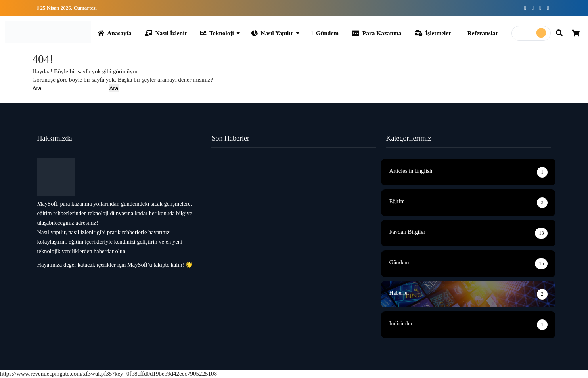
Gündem (325, 33)
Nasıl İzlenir (166, 33)
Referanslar (483, 33)
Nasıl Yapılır (272, 33)
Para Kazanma (376, 33)
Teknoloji (217, 33)
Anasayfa (115, 33)
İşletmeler (433, 33)
